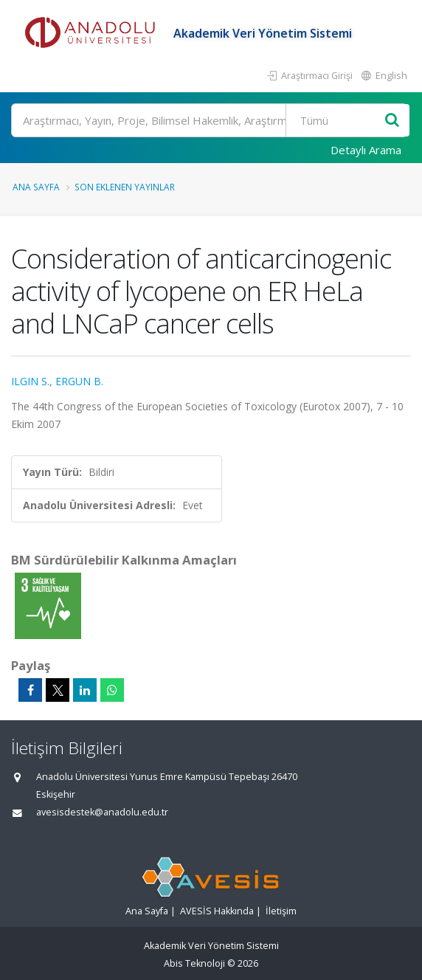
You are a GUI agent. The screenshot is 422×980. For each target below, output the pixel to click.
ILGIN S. (30, 381)
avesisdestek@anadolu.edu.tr (102, 812)
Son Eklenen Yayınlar (125, 187)
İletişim (281, 911)
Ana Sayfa (36, 187)
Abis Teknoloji (194, 963)
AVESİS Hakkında (217, 911)
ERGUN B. (79, 381)
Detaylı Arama (366, 150)
